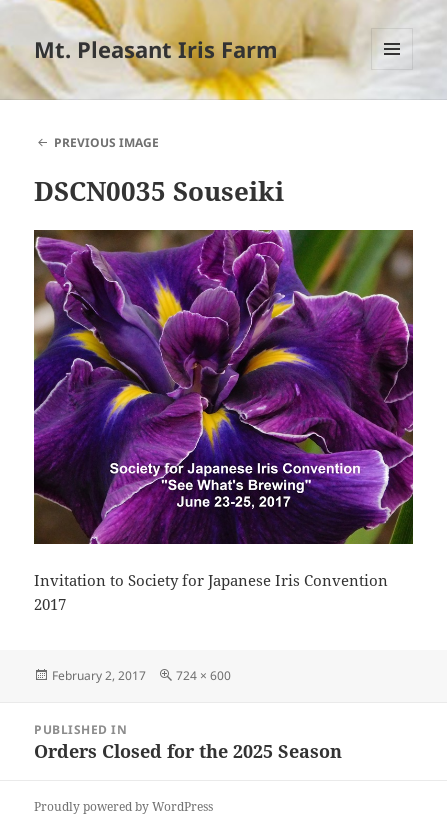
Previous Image (106, 142)
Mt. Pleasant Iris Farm (156, 49)
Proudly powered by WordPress (123, 806)
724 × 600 (203, 675)
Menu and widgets (392, 69)
